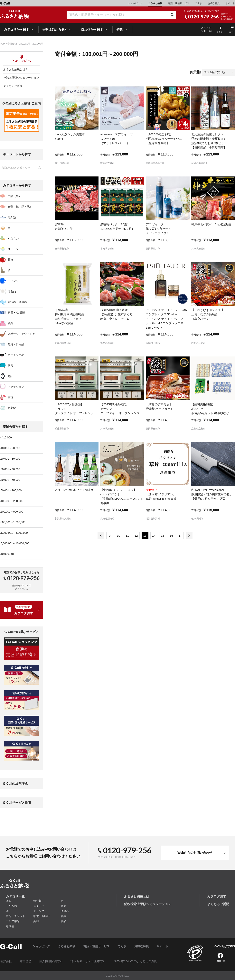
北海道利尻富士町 (155, 163)
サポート (230, 3)
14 (154, 536)
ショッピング (135, 3)
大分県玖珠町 (62, 163)
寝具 (63, 916)
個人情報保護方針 (51, 961)
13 (145, 536)
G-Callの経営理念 (15, 784)
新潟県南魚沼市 (200, 163)
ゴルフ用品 (13, 921)
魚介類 (37, 901)
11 (127, 536)
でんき (199, 3)
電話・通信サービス (179, 3)
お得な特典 (214, 3)
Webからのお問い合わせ (195, 853)
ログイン (221, 32)
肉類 (9, 901)
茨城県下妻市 (153, 343)
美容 (36, 921)
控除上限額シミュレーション (21, 78)
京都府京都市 (198, 429)
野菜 (63, 906)
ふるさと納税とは (137, 896)
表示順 (195, 72)
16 (171, 536)
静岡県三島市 (198, 343)
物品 (63, 921)
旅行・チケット (15, 916)
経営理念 (25, 961)
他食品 (65, 911)
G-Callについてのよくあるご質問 (135, 961)
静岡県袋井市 (153, 249)
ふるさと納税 (155, 3)
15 (163, 536)
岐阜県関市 (197, 519)
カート (232, 32)
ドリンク (39, 911)
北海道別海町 (107, 519)
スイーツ (39, 906)
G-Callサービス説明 (17, 803)
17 (180, 536)
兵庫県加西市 (198, 249)
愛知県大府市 (107, 163)
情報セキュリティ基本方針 (88, 961)
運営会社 (6, 961)
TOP (2, 44)
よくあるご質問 (13, 86)
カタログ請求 (217, 896)
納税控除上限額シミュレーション (148, 904)
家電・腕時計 (42, 916)
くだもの (11, 906)
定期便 (10, 926)
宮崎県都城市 (62, 249)
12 (136, 536)
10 (119, 536)
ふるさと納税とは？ (16, 69)
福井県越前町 (107, 343)
